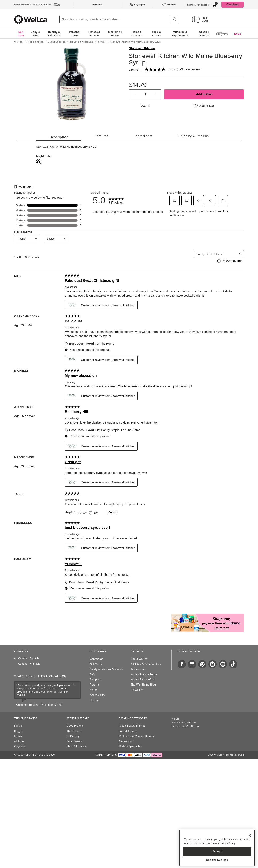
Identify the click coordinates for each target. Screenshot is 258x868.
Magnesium (126, 741)
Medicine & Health (115, 34)
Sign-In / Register (198, 5)
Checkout (233, 5)
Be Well (137, 690)
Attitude (19, 741)
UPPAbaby (73, 736)
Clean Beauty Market (132, 726)
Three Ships (74, 731)
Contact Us (97, 659)
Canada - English (29, 659)
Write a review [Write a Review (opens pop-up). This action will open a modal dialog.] (190, 69)
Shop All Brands (76, 746)
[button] (135, 94)
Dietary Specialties (130, 746)
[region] (217, 848)
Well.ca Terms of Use (144, 680)
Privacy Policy (227, 843)
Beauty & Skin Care (54, 34)
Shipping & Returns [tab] (193, 136)
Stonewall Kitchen (142, 48)
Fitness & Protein (94, 34)
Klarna (94, 690)
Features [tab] (101, 136)
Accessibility (97, 695)
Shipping (95, 680)
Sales (238, 34)
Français (97, 5)
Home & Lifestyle (137, 34)
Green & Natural (204, 34)
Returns (95, 685)
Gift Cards (96, 664)
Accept (217, 851)
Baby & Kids (35, 34)
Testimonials (138, 669)
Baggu (18, 731)
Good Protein (75, 726)
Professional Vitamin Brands (136, 736)
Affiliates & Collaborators (146, 664)
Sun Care (21, 34)
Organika (20, 746)
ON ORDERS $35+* (33, 5)
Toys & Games (128, 731)
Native (18, 726)
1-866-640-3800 (46, 755)
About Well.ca (139, 659)
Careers (95, 700)
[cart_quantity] (145, 94)
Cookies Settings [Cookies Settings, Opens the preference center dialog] (217, 860)
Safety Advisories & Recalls (107, 669)
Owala (18, 736)
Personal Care (75, 34)
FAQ (92, 675)
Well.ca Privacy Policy (144, 675)
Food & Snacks (156, 34)
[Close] (250, 836)
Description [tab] (59, 137)
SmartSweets (75, 741)
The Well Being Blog (143, 685)
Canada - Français (29, 664)
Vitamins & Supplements (180, 34)
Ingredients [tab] (143, 136)
